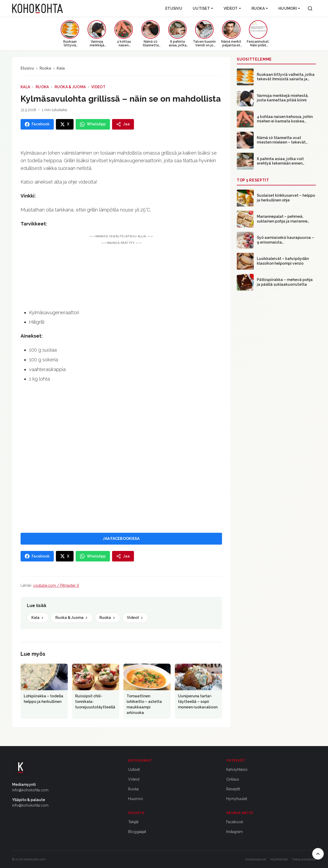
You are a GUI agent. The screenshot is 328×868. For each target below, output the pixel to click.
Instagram (235, 832)
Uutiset (203, 8)
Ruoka (260, 8)
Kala (61, 68)
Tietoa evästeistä (304, 859)
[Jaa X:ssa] (65, 124)
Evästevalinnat (256, 859)
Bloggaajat (137, 832)
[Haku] (310, 8)
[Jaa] (123, 124)
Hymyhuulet (237, 799)
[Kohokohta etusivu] (37, 8)
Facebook (235, 822)
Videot (232, 8)
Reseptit (233, 789)
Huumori (289, 8)
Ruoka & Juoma (70, 87)
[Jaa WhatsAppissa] (93, 124)
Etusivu (174, 8)
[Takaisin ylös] (318, 854)
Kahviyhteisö (237, 770)
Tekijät (133, 822)
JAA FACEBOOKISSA (121, 539)
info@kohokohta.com (30, 790)
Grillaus (233, 779)
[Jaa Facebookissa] (37, 124)
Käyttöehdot (279, 859)
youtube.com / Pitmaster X (56, 585)
